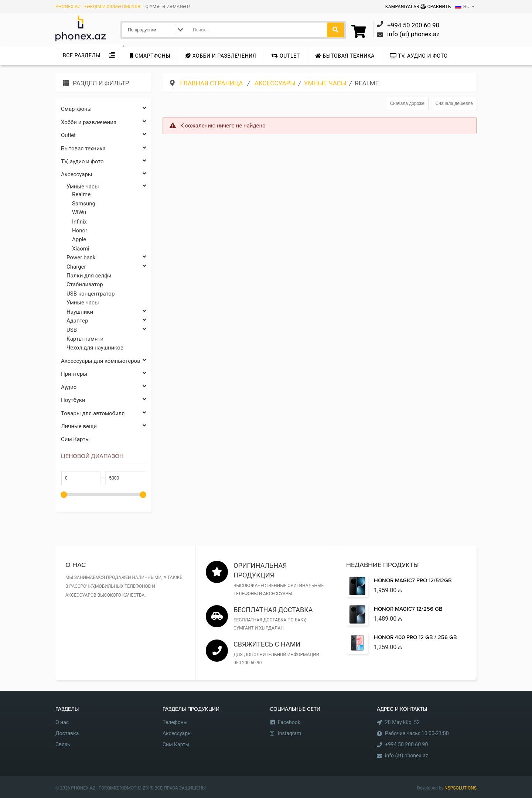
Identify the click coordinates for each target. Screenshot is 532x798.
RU (462, 7)
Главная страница (212, 83)
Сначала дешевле (454, 103)
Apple (79, 239)
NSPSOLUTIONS (461, 788)
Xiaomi (81, 249)
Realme (81, 194)
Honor (80, 231)
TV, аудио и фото (419, 56)
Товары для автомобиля (103, 414)
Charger (106, 267)
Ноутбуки (103, 400)
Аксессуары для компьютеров (103, 361)
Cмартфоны (150, 56)
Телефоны (175, 722)
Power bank (106, 258)
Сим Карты (75, 439)
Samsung (84, 204)
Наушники (106, 312)
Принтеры (103, 374)
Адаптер (106, 321)
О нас (62, 722)
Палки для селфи (89, 276)
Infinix (79, 222)
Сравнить (436, 7)
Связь (63, 744)
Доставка (67, 733)
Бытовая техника (345, 56)
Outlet (285, 56)
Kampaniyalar (403, 7)
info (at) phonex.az (407, 756)
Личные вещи (103, 427)
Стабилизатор (85, 284)
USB (106, 330)
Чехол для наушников (95, 348)
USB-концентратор (91, 294)
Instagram (289, 733)
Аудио (103, 387)
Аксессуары (103, 175)
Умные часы (106, 187)
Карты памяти (85, 339)
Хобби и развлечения (221, 56)
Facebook (289, 722)
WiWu (79, 212)
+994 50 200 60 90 (406, 744)
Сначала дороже (407, 103)
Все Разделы (82, 55)
